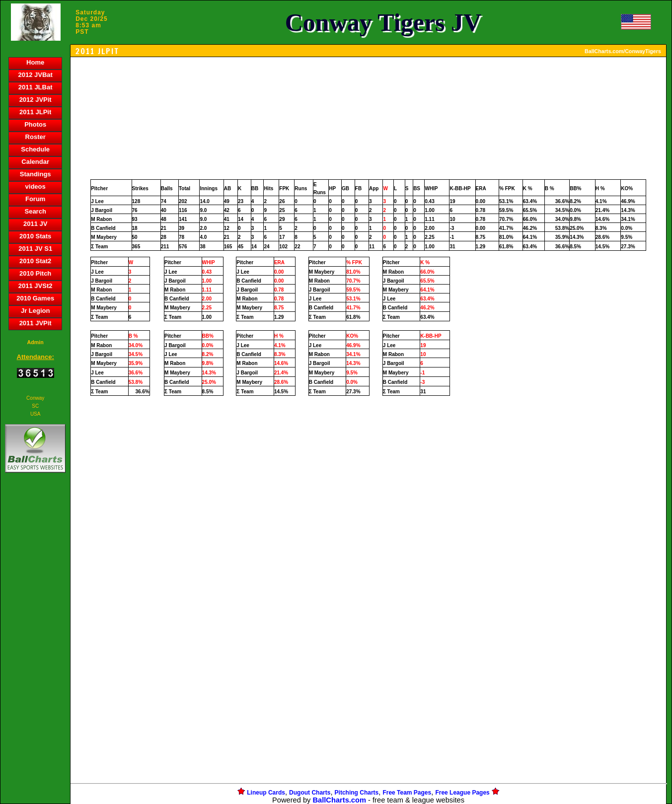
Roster (36, 137)
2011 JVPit (36, 323)
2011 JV (35, 224)
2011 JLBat (36, 87)
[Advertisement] (35, 646)
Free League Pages (462, 793)
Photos (35, 124)
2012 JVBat (35, 75)
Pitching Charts (357, 793)
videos (36, 186)
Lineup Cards (266, 793)
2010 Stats (35, 236)
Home (35, 62)
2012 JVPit (36, 100)
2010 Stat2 (35, 261)
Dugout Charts (310, 793)
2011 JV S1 (35, 249)
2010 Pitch (35, 273)
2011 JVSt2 (36, 286)
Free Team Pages (407, 793)
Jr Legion (36, 311)
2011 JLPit (35, 112)
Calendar (35, 162)
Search (35, 211)
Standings (36, 174)
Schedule (35, 149)
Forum (35, 199)
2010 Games (35, 298)
